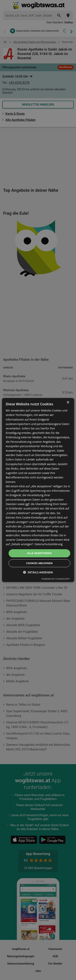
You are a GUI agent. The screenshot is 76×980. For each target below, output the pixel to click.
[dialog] (38, 490)
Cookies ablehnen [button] (39, 563)
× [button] (68, 403)
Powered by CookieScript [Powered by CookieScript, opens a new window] (56, 579)
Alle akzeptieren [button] (39, 553)
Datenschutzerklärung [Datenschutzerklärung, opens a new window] (49, 544)
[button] (38, 572)
